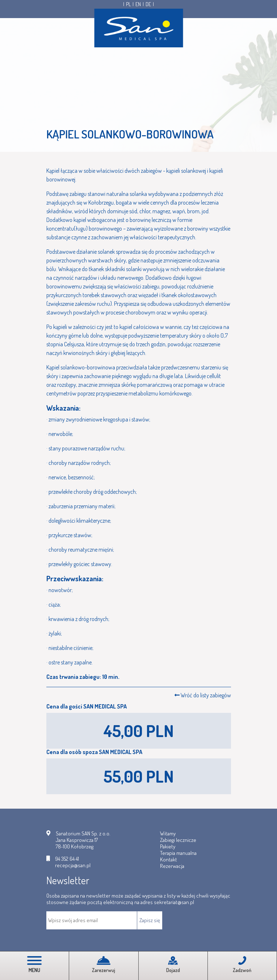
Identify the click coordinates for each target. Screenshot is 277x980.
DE (148, 4)
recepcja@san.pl (73, 865)
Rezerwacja (172, 866)
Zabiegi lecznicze (178, 840)
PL (128, 4)
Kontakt (169, 859)
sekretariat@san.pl (174, 902)
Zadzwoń (242, 965)
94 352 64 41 (67, 859)
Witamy (168, 833)
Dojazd (173, 965)
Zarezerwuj (104, 965)
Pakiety (168, 846)
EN (138, 4)
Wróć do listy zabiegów (203, 695)
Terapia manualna (178, 853)
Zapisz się (150, 920)
